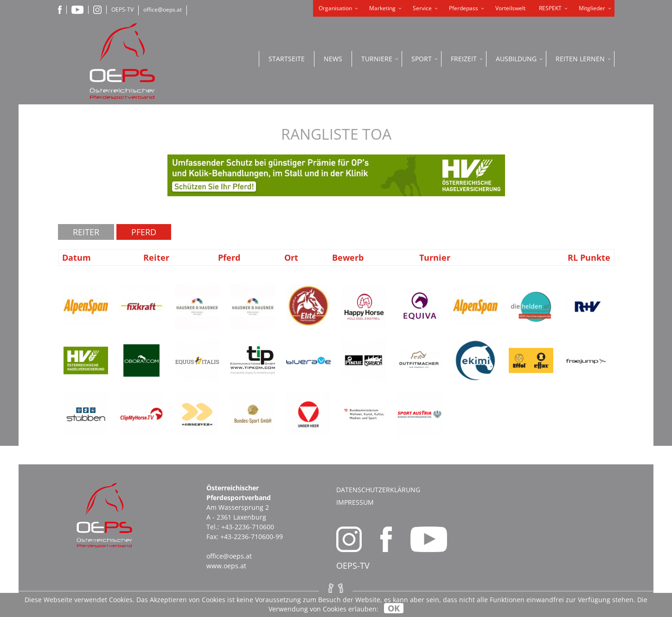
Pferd (144, 232)
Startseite (287, 59)
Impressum (355, 502)
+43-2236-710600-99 (252, 537)
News (333, 59)
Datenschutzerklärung (378, 490)
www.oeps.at (226, 566)
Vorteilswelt (510, 8)
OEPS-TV (122, 10)
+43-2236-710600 (248, 527)
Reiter (86, 232)
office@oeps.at (163, 10)
